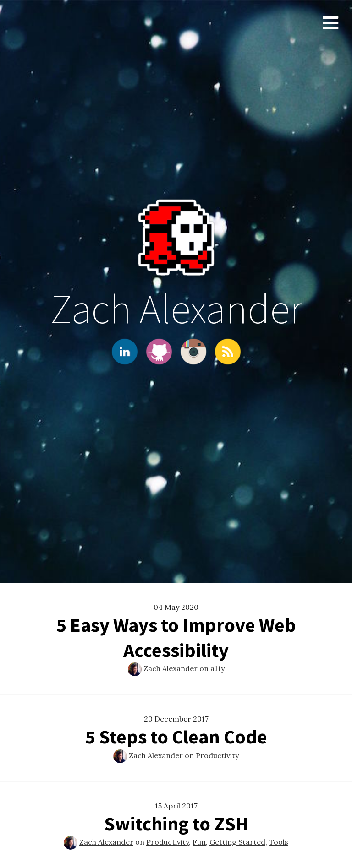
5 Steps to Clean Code (176, 737)
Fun (199, 842)
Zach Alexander (170, 668)
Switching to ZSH (176, 824)
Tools (279, 842)
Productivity (217, 755)
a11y (217, 668)
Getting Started (237, 842)
